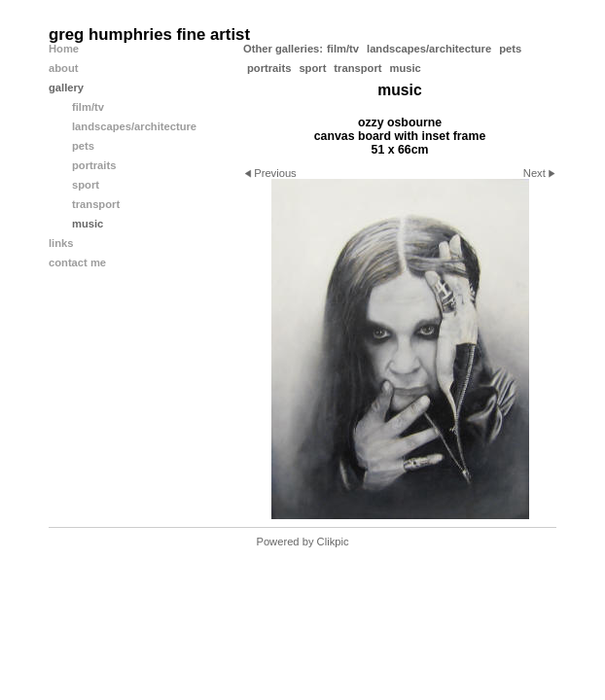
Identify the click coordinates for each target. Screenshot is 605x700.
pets (510, 49)
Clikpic (333, 542)
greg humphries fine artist (149, 35)
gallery (66, 87)
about (63, 68)
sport (312, 68)
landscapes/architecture (429, 49)
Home (64, 49)
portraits (269, 68)
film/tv (343, 49)
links (61, 243)
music (405, 68)
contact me (77, 262)
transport (357, 68)
